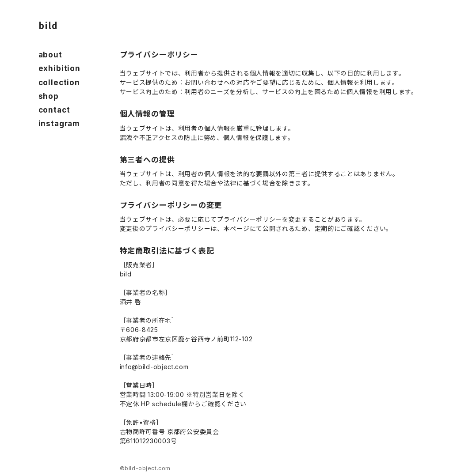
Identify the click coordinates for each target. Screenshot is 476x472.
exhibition (60, 68)
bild (48, 25)
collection (59, 83)
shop (49, 96)
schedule (167, 404)
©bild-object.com (145, 468)
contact (54, 110)
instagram (59, 124)
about (50, 55)
